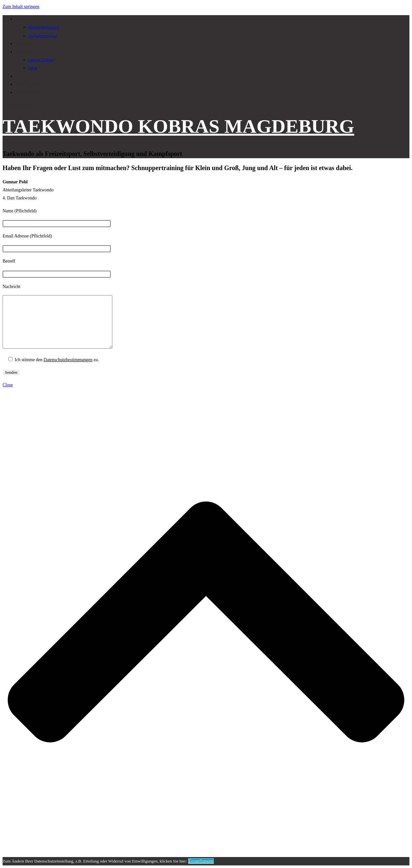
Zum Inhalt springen (21, 7)
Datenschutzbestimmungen (68, 360)
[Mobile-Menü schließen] (8, 385)
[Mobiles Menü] (18, 105)
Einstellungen (201, 861)
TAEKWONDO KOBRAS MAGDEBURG (178, 126)
